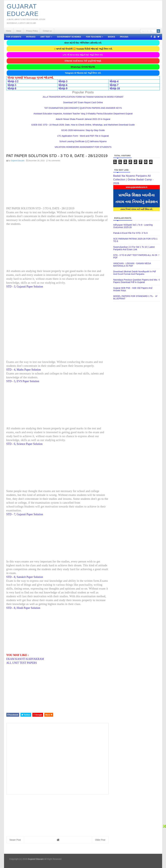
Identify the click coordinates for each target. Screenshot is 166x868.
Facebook (13, 715)
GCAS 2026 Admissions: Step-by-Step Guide (83, 130)
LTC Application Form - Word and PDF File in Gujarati (83, 136)
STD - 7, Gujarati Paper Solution (25, 514)
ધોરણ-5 (12, 85)
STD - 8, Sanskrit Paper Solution (25, 577)
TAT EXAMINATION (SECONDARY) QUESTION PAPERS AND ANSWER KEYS (83, 108)
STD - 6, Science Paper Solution (24, 444)
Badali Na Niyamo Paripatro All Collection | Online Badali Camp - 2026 (133, 179)
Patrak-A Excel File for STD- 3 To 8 (130, 233)
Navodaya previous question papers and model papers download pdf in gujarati (137, 281)
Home (9, 31)
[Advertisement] (58, 185)
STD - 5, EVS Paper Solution (23, 381)
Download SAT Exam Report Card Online (83, 102)
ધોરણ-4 (114, 81)
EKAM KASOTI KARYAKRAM (25, 659)
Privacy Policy (32, 31)
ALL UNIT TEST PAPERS (22, 663)
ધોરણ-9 (63, 89)
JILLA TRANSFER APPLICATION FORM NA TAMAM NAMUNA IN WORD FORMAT (83, 97)
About (19, 31)
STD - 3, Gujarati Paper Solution (25, 287)
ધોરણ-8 (12, 89)
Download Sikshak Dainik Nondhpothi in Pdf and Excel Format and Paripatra (135, 273)
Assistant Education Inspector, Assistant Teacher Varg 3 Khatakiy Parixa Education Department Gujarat (83, 114)
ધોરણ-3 (63, 81)
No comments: (54, 161)
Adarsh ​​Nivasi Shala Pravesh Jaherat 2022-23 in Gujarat (83, 119)
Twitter (26, 715)
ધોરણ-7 (114, 85)
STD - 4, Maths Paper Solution (24, 370)
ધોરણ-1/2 (13, 81)
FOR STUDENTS (14, 37)
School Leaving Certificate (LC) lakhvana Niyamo (83, 141)
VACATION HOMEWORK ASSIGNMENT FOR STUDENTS (83, 147)
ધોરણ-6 (63, 85)
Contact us (47, 31)
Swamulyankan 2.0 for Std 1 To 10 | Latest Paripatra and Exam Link (134, 248)
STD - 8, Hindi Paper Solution (23, 608)
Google (38, 715)
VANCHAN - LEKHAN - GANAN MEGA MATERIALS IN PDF (132, 265)
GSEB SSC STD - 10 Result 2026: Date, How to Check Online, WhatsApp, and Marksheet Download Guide (83, 125)
